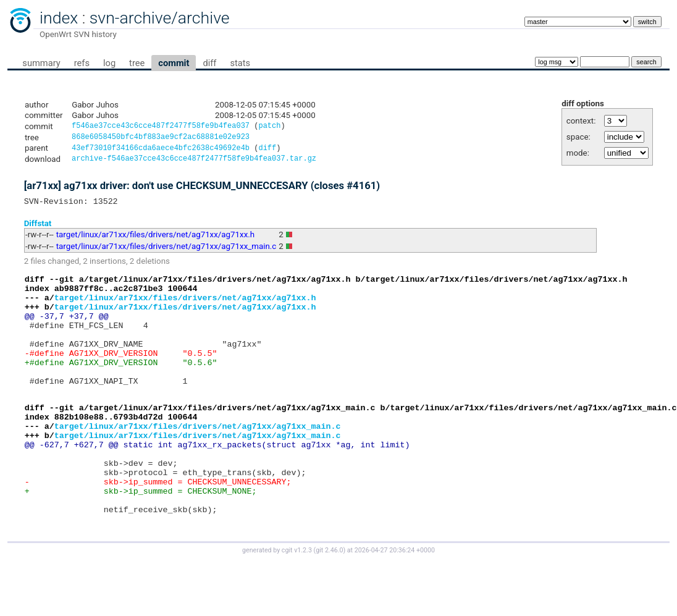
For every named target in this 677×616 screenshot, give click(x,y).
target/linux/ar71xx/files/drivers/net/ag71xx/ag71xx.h (155, 241)
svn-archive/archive (160, 18)
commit (174, 63)
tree (137, 63)
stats (240, 63)
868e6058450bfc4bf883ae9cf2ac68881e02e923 (161, 139)
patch (269, 127)
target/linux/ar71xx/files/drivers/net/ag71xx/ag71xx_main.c (166, 252)
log (109, 63)
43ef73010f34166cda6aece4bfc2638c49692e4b (161, 151)
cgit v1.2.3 (297, 605)
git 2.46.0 (329, 605)
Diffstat (38, 229)
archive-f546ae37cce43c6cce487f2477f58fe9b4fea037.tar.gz (194, 163)
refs (82, 63)
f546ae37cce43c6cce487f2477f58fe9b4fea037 (161, 127)
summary (41, 63)
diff (209, 63)
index (59, 18)
